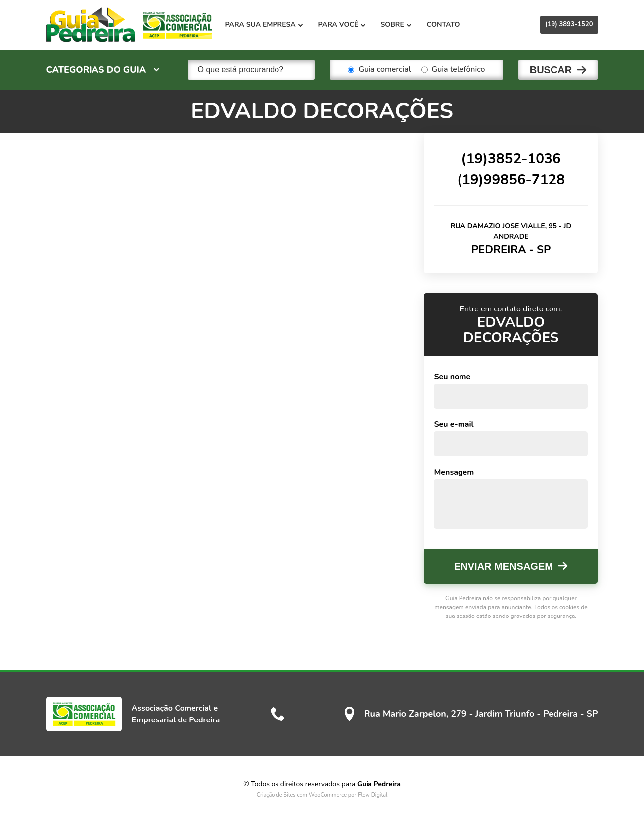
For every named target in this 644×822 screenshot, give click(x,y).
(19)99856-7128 (511, 180)
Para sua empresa (264, 25)
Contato (443, 25)
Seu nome (452, 377)
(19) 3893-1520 (569, 24)
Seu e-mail (454, 424)
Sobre (396, 25)
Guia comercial (379, 70)
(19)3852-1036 (511, 159)
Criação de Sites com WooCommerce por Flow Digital (322, 795)
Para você (342, 25)
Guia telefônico (453, 70)
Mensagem (454, 472)
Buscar (551, 70)
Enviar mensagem (504, 566)
